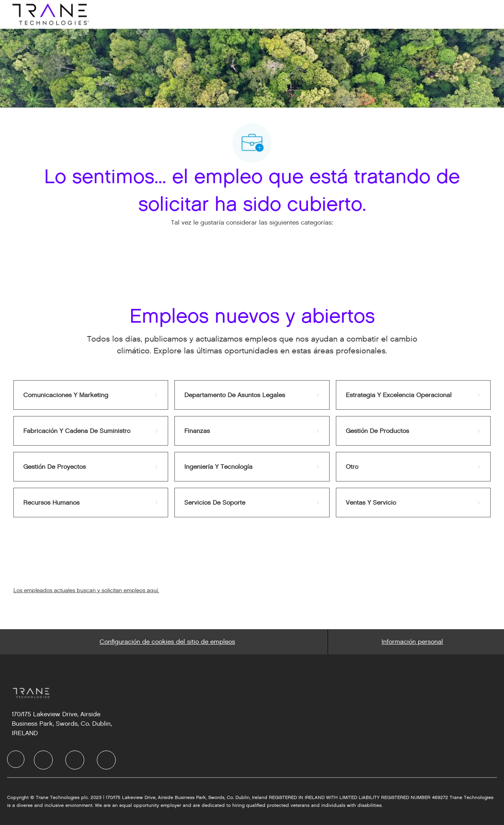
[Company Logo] (50, 14)
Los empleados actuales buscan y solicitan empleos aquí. (86, 590)
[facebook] (16, 759)
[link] (91, 395)
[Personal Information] (412, 642)
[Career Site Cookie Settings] (167, 642)
